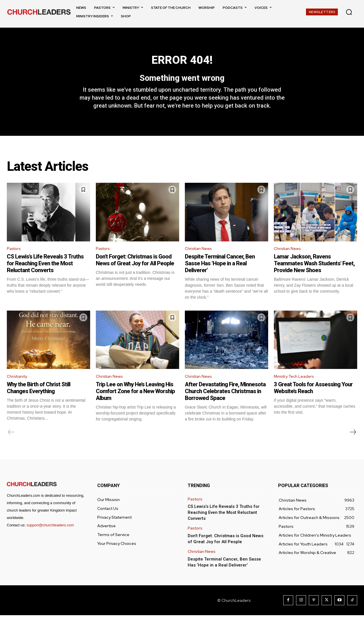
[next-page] (353, 443)
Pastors (15, 258)
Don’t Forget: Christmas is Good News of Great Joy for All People (135, 270)
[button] (349, 12)
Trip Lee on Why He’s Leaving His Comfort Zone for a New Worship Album (135, 402)
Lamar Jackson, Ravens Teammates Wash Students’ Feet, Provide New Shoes (314, 273)
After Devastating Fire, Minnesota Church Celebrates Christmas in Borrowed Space (225, 402)
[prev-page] (11, 443)
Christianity (19, 387)
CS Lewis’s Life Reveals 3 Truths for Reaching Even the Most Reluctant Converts (45, 273)
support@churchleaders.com (50, 536)
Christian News (200, 258)
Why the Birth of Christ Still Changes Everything (39, 399)
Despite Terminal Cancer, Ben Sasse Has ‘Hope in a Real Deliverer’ (220, 273)
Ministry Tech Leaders (297, 387)
